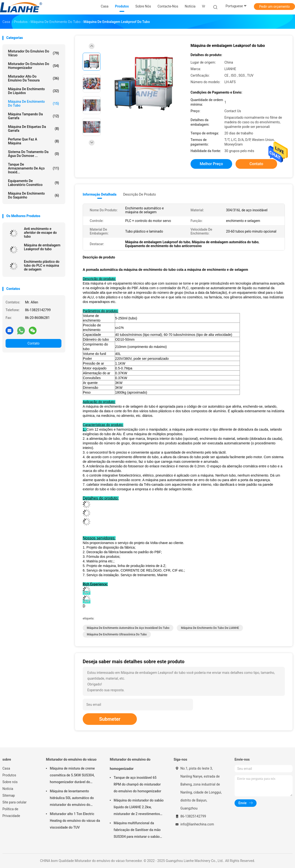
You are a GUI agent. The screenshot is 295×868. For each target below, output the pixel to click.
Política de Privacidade (11, 812)
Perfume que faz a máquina (33, 141)
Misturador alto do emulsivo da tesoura (33, 78)
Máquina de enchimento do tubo (33, 103)
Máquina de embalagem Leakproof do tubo (42, 247)
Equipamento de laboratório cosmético (33, 183)
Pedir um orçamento (275, 7)
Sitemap (9, 795)
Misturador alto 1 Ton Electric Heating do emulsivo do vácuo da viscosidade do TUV (75, 821)
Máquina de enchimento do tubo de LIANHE (210, 628)
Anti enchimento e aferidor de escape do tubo (40, 233)
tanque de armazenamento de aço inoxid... (33, 168)
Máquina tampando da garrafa (33, 116)
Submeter (110, 719)
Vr (203, 6)
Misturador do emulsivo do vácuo (33, 53)
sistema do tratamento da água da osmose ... (33, 154)
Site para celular (15, 802)
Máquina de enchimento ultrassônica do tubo (117, 634)
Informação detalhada (100, 194)
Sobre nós (10, 782)
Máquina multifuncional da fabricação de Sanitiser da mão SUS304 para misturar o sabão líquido (137, 831)
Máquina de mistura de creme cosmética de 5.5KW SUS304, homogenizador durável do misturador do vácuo (72, 776)
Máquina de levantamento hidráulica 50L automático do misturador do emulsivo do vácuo (72, 799)
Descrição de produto (139, 194)
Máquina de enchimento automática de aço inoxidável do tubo (128, 628)
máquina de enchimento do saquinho (33, 195)
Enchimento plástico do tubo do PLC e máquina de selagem (42, 265)
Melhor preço (211, 164)
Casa (6, 768)
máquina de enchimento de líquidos (33, 91)
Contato (33, 343)
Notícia (8, 789)
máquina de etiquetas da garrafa (33, 129)
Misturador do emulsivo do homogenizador (33, 66)
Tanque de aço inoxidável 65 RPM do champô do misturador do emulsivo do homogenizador (137, 784)
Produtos (9, 775)
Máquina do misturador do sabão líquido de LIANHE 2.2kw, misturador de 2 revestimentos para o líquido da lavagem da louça (139, 808)
